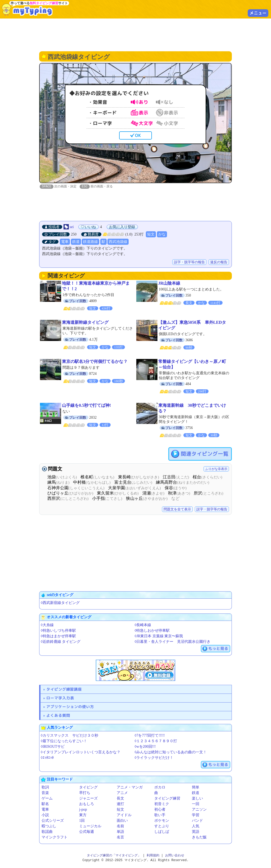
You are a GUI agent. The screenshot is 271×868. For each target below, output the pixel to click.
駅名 (45, 804)
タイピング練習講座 (64, 689)
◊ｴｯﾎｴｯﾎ (47, 758)
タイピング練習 (167, 799)
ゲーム (47, 799)
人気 (196, 826)
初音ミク (162, 804)
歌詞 (45, 788)
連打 (120, 804)
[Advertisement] (135, 34)
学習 (196, 815)
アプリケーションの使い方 (70, 707)
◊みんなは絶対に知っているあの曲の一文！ (171, 752)
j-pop (83, 810)
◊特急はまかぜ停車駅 (58, 636)
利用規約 (153, 856)
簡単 (196, 788)
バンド (197, 821)
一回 (196, 804)
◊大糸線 (47, 625)
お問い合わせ (175, 856)
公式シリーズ (53, 821)
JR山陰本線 (169, 283)
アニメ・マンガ (130, 788)
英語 (196, 832)
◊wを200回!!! (145, 747)
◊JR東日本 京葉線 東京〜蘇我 (159, 636)
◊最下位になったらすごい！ (64, 741)
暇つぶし (49, 826)
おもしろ (87, 804)
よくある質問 (58, 716)
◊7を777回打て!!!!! (150, 736)
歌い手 (160, 815)
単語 (120, 832)
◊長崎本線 (143, 625)
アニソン (199, 810)
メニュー (258, 13)
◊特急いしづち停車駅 (58, 631)
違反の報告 (219, 262)
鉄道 (76, 242)
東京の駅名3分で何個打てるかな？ (95, 362)
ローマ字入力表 (60, 698)
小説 (45, 815)
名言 (120, 837)
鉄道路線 (91, 242)
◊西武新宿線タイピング (60, 603)
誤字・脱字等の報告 (189, 262)
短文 (151, 235)
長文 (120, 799)
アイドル (124, 815)
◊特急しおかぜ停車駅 (152, 631)
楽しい (197, 799)
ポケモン (162, 821)
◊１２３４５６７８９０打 (156, 741)
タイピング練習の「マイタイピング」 (114, 856)
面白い (122, 821)
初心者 (160, 810)
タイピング (88, 788)
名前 (120, 826)
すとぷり (162, 826)
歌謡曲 (47, 832)
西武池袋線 (118, 242)
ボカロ (160, 788)
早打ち (85, 793)
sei (72, 227)
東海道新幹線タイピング (85, 323)
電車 (65, 242)
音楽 (45, 793)
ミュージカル (90, 826)
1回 (82, 821)
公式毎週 (87, 832)
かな (162, 235)
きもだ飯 (199, 837)
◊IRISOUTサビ (53, 747)
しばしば (162, 832)
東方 (83, 815)
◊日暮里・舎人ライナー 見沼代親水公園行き (173, 642)
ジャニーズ (88, 799)
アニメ (122, 793)
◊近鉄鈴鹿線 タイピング (61, 642)
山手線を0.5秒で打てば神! (86, 406)
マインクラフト (55, 837)
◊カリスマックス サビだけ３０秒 (69, 736)
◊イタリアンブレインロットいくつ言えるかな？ (81, 752)
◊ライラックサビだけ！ (154, 758)
